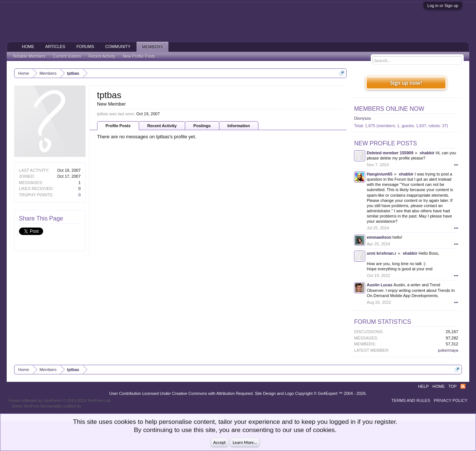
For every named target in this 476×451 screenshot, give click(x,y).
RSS (463, 386)
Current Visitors (67, 56)
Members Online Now (389, 109)
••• (456, 165)
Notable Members (30, 56)
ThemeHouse (94, 406)
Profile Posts (118, 126)
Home (28, 46)
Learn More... (245, 442)
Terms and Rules (411, 400)
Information (239, 126)
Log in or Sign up (443, 6)
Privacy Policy (451, 400)
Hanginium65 (379, 174)
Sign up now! (406, 83)
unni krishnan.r (381, 253)
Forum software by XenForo (60, 400)
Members (152, 47)
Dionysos (362, 118)
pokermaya (448, 350)
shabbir (427, 153)
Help (423, 386)
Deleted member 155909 (390, 153)
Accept (220, 442)
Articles (55, 46)
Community (118, 46)
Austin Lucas (379, 285)
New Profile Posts (385, 143)
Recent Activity (162, 126)
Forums (85, 46)
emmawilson (379, 237)
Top (453, 386)
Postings (202, 126)
